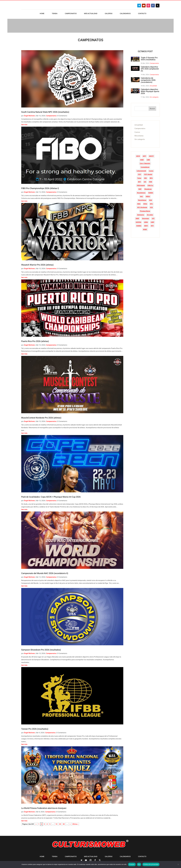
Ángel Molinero (29, 115)
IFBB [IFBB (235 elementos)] (151, 181)
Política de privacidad (151, 864)
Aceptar (132, 864)
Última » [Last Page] (75, 823)
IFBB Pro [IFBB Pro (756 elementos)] (150, 184)
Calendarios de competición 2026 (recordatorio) (148, 79)
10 (56, 823)
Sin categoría (154, 96)
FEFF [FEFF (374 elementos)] (140, 173)
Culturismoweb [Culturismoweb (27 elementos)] (141, 170)
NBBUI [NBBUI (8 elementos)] (148, 195)
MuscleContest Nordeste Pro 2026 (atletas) (41, 417)
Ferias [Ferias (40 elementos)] (139, 177)
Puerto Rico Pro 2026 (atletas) (35, 340)
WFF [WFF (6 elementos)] (152, 225)
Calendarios (125, 14)
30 (64, 823)
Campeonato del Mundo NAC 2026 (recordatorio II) (45, 572)
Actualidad (153, 85)
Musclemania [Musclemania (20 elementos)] (141, 192)
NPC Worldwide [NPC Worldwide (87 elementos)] (142, 206)
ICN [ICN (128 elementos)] (145, 181)
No (139, 864)
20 (60, 823)
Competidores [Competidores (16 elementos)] (145, 166)
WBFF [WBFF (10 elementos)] (146, 225)
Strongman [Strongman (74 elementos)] (146, 217)
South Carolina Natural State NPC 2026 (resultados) (45, 111)
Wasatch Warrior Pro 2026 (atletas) (37, 264)
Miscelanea (139, 135)
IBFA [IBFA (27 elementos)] (151, 177)
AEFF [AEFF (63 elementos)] (144, 155)
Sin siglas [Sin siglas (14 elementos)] (150, 214)
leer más (24, 123)
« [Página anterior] (36, 823)
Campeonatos (71, 14)
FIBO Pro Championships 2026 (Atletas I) (40, 187)
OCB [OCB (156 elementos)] (151, 206)
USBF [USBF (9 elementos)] (152, 221)
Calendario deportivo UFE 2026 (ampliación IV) (150, 68)
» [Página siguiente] (70, 823)
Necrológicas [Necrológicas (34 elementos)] (142, 199)
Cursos (137, 131)
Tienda (55, 14)
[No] (178, 864)
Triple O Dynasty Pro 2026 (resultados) (149, 58)
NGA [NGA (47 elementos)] (151, 199)
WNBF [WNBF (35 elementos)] (145, 228)
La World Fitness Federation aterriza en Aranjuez (44, 807)
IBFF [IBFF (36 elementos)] (140, 181)
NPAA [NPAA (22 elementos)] (145, 203)
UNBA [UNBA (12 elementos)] (146, 221)
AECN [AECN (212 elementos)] (138, 155)
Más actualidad (91, 14)
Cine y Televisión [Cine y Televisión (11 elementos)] (145, 162)
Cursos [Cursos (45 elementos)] (151, 170)
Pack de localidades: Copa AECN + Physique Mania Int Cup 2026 (51, 496)
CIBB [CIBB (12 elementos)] (148, 159)
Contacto (142, 14)
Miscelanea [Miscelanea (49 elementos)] (148, 188)
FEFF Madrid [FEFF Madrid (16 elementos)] (148, 173)
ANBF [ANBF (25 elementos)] (142, 159)
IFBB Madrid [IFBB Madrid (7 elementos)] (141, 184)
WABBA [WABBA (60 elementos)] (139, 225)
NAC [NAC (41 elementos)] (141, 195)
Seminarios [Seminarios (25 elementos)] (141, 214)
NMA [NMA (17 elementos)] (139, 203)
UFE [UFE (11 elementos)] (153, 217)
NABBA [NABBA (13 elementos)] (151, 192)
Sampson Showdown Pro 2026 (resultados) (41, 649)
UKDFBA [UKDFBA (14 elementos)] (138, 221)
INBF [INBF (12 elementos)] (140, 188)
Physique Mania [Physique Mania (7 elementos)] (145, 210)
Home (42, 14)
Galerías (109, 14)
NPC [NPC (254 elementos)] (151, 203)
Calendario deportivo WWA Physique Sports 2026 (150, 90)
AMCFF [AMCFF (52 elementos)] (151, 155)
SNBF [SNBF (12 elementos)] (137, 217)
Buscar (152, 107)
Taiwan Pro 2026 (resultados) (35, 728)
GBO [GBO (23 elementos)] (145, 177)
